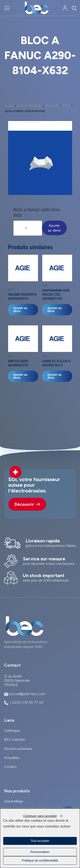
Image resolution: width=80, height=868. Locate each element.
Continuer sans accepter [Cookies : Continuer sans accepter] (40, 816)
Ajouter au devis (54, 228)
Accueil (10, 106)
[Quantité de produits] (28, 228)
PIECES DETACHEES (30, 106)
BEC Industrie (15, 739)
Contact (10, 767)
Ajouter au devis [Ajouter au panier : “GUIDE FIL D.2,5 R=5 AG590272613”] (55, 376)
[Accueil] (37, 8)
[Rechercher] (74, 8)
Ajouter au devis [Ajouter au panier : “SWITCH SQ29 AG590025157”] (20, 376)
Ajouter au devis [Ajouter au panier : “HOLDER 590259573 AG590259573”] (20, 310)
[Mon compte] (65, 8)
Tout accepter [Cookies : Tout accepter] (40, 841)
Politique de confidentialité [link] (40, 861)
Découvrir (27, 504)
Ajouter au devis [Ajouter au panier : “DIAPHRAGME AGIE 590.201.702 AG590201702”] (55, 310)
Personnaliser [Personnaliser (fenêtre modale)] (40, 852)
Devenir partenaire (18, 749)
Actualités (12, 758)
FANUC (66, 106)
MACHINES (52, 106)
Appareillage (14, 801)
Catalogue (12, 730)
